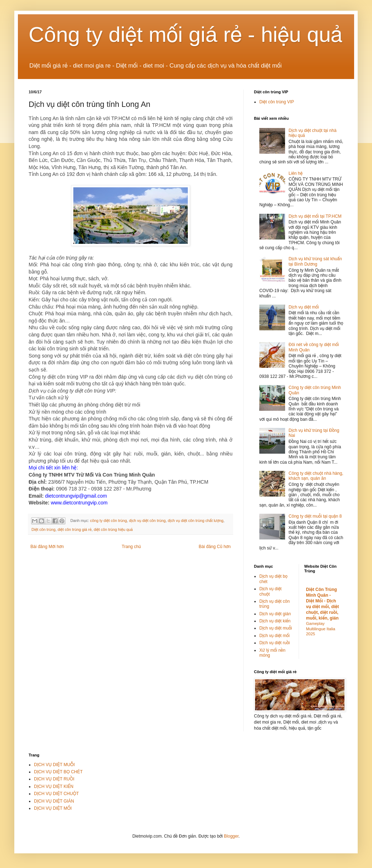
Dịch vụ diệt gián (275, 614)
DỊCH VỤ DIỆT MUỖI (54, 765)
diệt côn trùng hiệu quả (113, 529)
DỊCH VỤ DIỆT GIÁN (54, 801)
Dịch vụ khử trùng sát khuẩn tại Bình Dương (315, 261)
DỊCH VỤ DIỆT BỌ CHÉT (58, 772)
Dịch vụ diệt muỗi (276, 628)
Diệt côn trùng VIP (277, 102)
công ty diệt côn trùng (109, 521)
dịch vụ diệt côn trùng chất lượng (196, 521)
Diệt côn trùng (43, 529)
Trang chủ (131, 547)
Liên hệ (296, 173)
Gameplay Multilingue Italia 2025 (321, 629)
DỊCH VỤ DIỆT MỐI (53, 808)
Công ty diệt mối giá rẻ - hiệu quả (186, 34)
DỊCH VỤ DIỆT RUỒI (54, 779)
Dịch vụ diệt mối (304, 307)
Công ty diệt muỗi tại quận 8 (315, 516)
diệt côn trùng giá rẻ (75, 529)
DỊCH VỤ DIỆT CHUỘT (56, 794)
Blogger (231, 836)
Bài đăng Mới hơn (47, 547)
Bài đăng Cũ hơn (215, 547)
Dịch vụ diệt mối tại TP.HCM (315, 216)
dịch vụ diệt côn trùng (147, 521)
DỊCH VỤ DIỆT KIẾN (54, 786)
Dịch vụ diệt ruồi (275, 643)
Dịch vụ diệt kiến (275, 621)
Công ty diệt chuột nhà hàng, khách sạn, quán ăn (316, 476)
